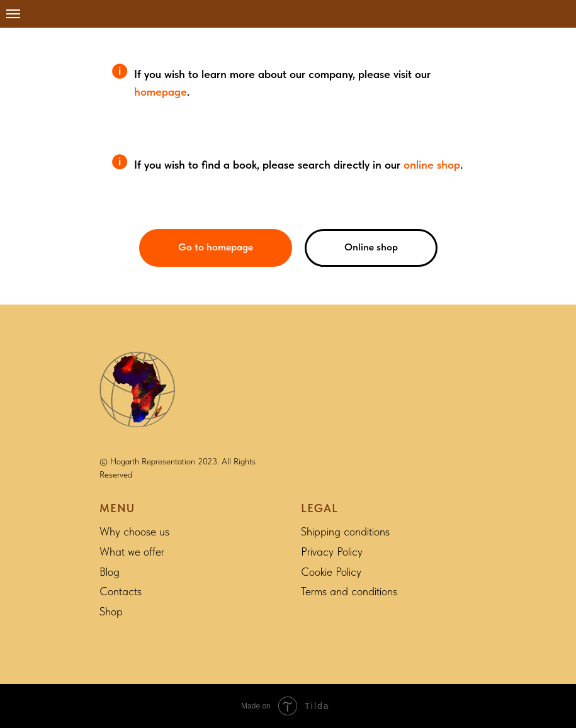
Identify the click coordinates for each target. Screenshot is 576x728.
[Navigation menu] (13, 14)
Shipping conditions (345, 531)
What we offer (132, 552)
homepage (161, 92)
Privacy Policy (332, 552)
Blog (110, 572)
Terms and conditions (349, 591)
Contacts (121, 591)
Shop (111, 611)
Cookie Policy (331, 572)
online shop (432, 165)
